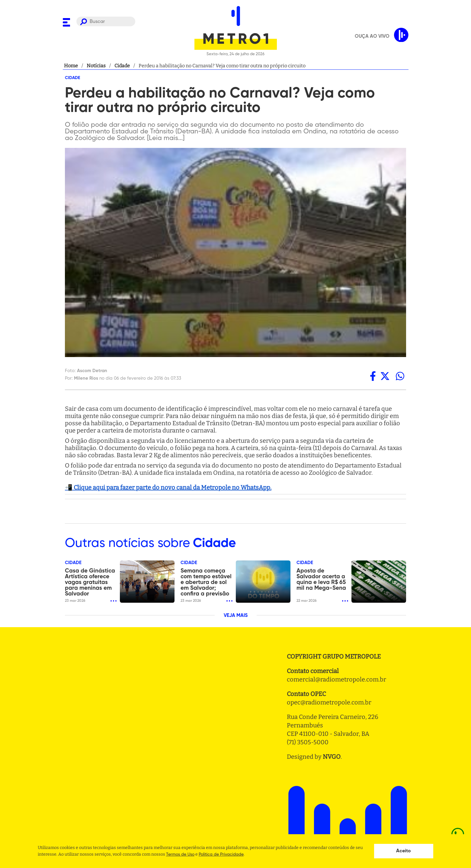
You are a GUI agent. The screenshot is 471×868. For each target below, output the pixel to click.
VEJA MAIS (236, 616)
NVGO (332, 757)
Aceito (404, 851)
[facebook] (373, 376)
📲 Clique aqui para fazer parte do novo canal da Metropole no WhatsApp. (168, 487)
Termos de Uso (180, 854)
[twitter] (385, 376)
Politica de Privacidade (221, 854)
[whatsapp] (400, 376)
